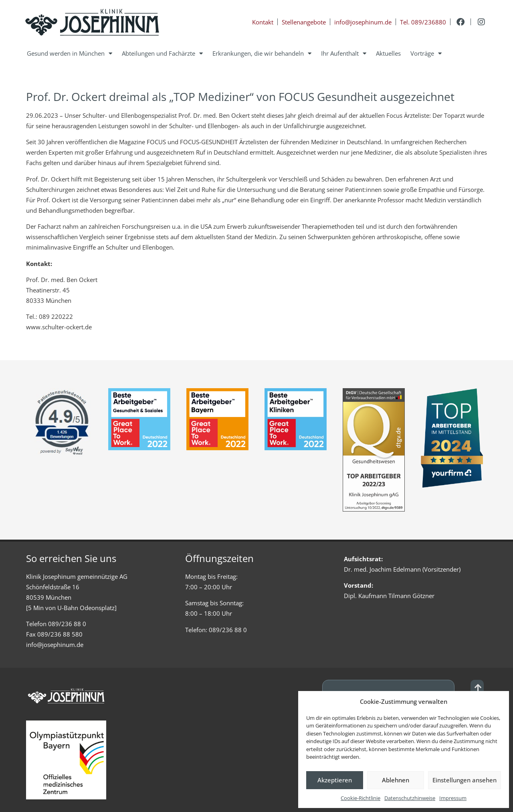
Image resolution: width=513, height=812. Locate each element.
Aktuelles (388, 53)
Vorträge (426, 53)
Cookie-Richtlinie (361, 798)
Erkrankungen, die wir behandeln (262, 53)
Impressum (453, 798)
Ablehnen (396, 780)
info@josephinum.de (55, 645)
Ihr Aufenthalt (344, 53)
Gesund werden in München (70, 53)
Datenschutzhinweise (410, 798)
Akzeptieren (335, 780)
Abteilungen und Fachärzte (162, 53)
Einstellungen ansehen (465, 780)
